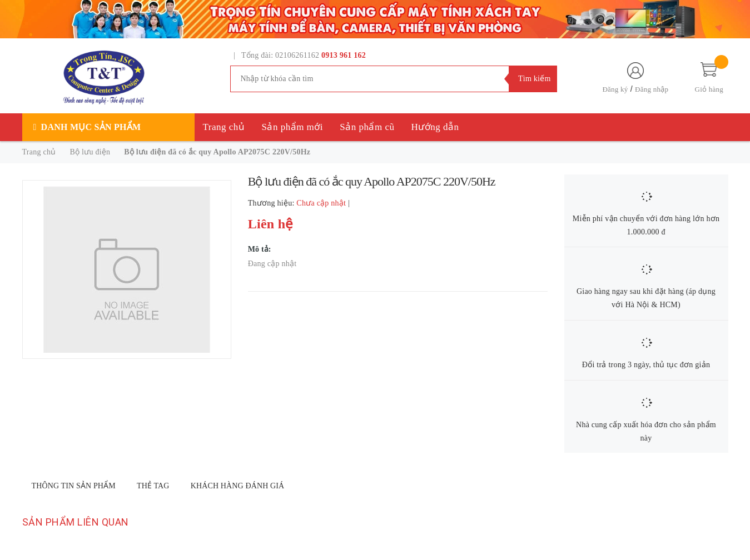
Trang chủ (224, 127)
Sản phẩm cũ (367, 127)
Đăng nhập (652, 89)
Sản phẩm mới (292, 127)
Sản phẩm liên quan (76, 522)
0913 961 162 (344, 55)
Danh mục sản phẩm (91, 127)
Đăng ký (615, 89)
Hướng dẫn (435, 127)
